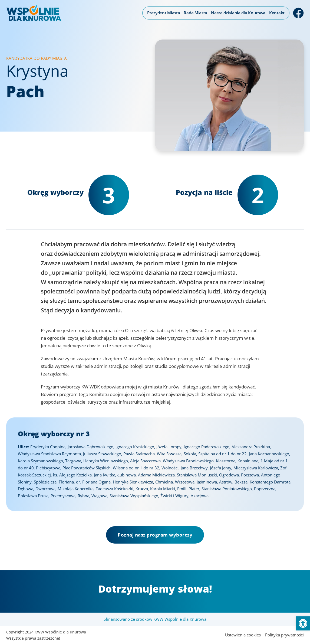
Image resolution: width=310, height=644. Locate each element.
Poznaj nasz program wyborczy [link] (155, 535)
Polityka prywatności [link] (284, 635)
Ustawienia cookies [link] (243, 635)
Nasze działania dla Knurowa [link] (238, 13)
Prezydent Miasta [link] (164, 13)
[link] (303, 623)
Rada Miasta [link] (195, 13)
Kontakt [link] (277, 13)
